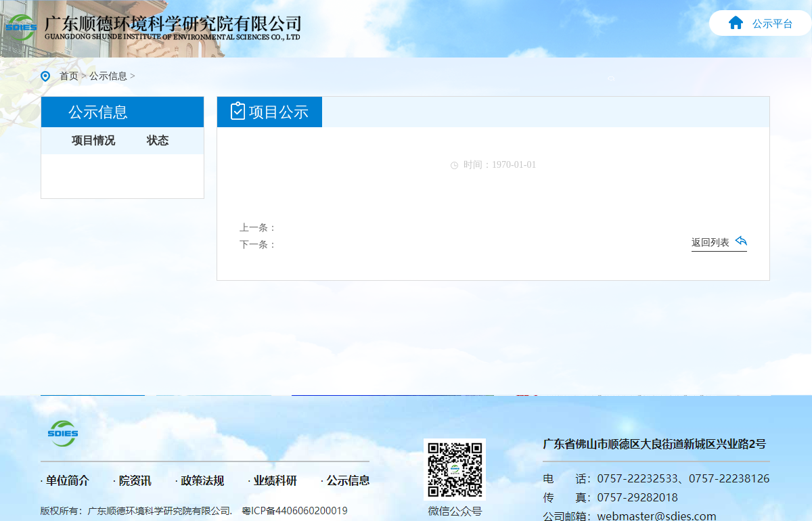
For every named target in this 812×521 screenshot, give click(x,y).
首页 (69, 76)
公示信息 (108, 76)
